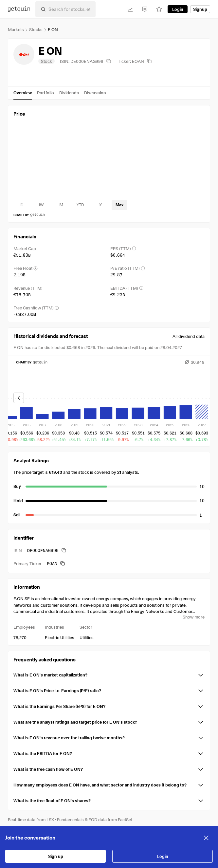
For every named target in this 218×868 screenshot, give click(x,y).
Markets (16, 29)
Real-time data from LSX (31, 820)
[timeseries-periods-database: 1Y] (100, 205)
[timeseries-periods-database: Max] (119, 205)
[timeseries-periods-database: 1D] (21, 205)
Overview (23, 93)
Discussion (95, 93)
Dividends (69, 93)
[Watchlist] (159, 9)
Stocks (36, 29)
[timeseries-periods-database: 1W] (41, 205)
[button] (109, 674)
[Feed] (145, 9)
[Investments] (130, 9)
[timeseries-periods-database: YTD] (80, 205)
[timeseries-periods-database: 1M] (61, 205)
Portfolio (45, 93)
